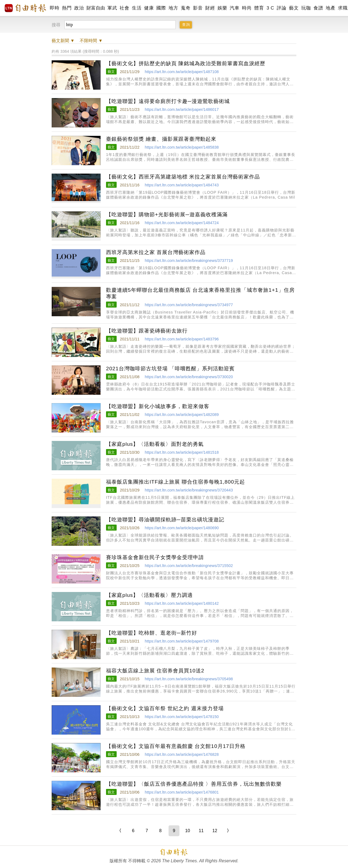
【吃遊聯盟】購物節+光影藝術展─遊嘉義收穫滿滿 (167, 214)
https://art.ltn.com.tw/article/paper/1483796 (182, 339)
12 (215, 831)
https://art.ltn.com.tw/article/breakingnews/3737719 (189, 261)
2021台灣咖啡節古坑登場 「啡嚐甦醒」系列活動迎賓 (170, 369)
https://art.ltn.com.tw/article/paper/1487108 (182, 72)
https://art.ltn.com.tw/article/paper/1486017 (182, 109)
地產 (330, 8)
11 (201, 831)
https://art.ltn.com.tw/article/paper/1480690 (182, 528)
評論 (282, 8)
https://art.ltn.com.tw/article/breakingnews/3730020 (189, 377)
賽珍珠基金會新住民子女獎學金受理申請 (155, 557)
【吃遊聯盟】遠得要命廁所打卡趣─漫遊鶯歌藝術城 (168, 101)
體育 (259, 8)
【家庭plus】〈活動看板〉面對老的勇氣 (155, 444)
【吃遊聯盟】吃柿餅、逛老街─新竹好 (152, 633)
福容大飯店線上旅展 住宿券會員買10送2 (155, 671)
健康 (149, 8)
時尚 (247, 8)
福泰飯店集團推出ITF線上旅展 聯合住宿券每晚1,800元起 (175, 482)
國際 (161, 8)
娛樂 (222, 8)
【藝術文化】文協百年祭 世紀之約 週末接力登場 (165, 708)
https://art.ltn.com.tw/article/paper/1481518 (182, 452)
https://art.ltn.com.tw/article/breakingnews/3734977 (189, 305)
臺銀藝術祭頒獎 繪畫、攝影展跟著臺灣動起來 (161, 139)
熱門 (67, 8)
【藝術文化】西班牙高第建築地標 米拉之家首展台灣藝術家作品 (183, 177)
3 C (270, 8)
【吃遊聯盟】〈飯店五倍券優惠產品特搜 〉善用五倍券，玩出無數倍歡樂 (194, 784)
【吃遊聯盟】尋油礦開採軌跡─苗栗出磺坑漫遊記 (165, 520)
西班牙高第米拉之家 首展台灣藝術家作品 (156, 252)
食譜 (318, 8)
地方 (173, 8)
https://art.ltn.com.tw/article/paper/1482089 (182, 415)
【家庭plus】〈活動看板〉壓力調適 (149, 595)
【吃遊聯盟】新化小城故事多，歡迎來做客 (158, 406)
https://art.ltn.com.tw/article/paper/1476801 (182, 792)
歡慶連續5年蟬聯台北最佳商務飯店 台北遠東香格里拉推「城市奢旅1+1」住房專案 (200, 293)
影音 (198, 8)
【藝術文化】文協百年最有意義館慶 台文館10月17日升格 (176, 746)
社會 (124, 8)
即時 (55, 8)
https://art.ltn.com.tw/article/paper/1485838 (182, 147)
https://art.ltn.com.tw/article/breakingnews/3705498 (189, 679)
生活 (137, 8)
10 (188, 831)
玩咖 (306, 8)
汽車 (234, 8)
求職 (343, 8)
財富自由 (96, 8)
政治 (79, 8)
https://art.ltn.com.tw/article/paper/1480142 (182, 603)
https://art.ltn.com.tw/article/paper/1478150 (182, 717)
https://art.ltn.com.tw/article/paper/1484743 (182, 185)
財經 (210, 8)
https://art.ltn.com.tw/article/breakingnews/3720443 (189, 490)
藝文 (294, 8)
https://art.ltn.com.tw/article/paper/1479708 (182, 641)
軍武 (112, 8)
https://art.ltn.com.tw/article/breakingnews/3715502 (189, 566)
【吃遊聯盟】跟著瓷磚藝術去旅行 (147, 331)
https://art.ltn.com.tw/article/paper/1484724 (182, 223)
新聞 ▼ (63, 41)
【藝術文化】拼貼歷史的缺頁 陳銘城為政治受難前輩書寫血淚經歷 (186, 63)
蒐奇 (186, 8)
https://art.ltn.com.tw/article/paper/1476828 (182, 754)
